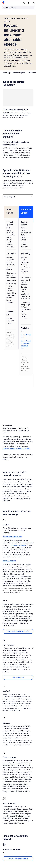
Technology (6, 73)
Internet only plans (9, 561)
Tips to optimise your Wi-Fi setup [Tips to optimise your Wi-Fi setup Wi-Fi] (18, 631)
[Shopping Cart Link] (24, 3)
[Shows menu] (33, 3)
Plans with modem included (12, 537)
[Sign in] (29, 3)
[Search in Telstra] (18, 7)
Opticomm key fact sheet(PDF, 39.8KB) (16, 448)
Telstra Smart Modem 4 (19, 545)
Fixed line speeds (19, 73)
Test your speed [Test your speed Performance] (18, 677)
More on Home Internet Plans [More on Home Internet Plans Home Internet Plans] (18, 859)
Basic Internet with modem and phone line (26, 344)
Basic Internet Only (26, 336)
